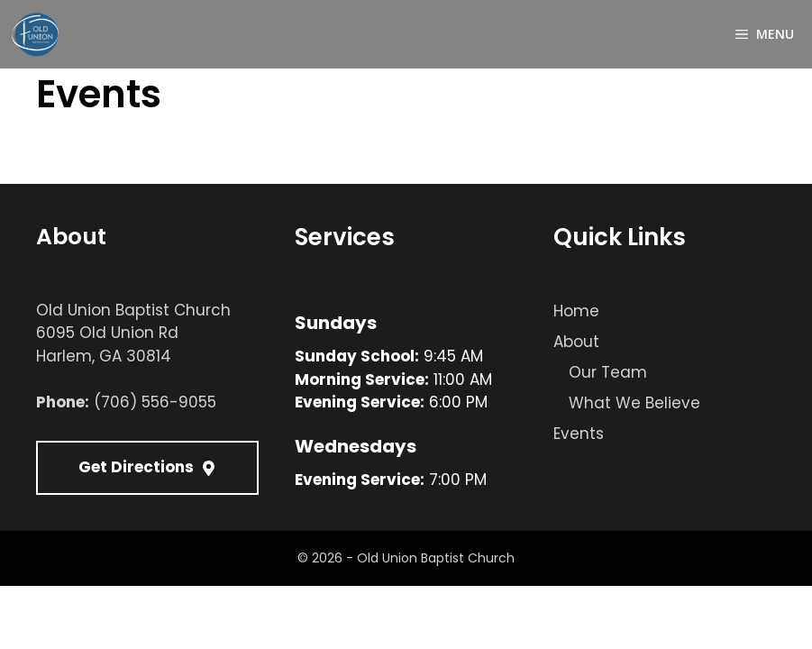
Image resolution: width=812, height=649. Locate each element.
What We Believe (634, 403)
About (576, 342)
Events (579, 434)
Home (576, 311)
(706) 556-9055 (155, 402)
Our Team (608, 372)
